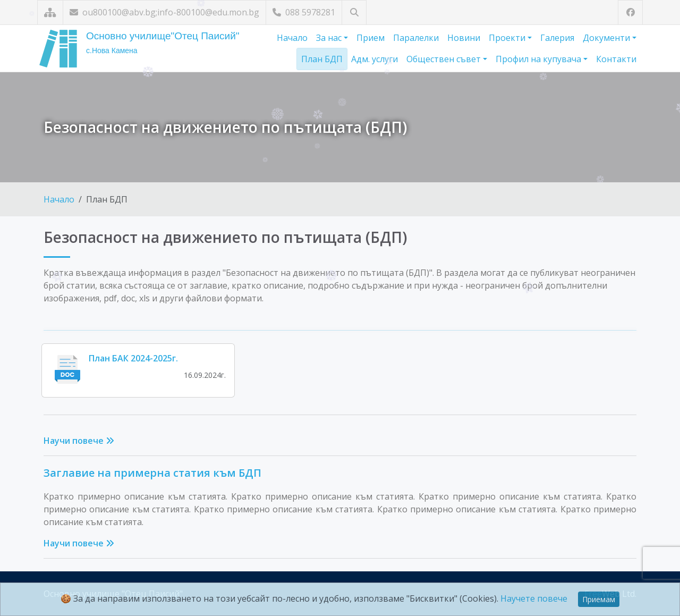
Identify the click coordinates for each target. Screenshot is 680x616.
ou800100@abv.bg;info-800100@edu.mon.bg (164, 12)
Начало (292, 38)
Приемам (599, 599)
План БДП (322, 59)
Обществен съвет (445, 59)
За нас (330, 38)
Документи (607, 38)
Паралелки (416, 38)
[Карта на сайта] (50, 12)
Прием (371, 38)
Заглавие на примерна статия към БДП (152, 473)
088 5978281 (304, 12)
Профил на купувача (539, 59)
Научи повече (79, 441)
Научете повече (534, 598)
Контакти (616, 59)
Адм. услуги (375, 59)
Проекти (508, 38)
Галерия (557, 38)
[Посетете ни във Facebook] (630, 12)
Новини (464, 38)
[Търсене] (354, 12)
